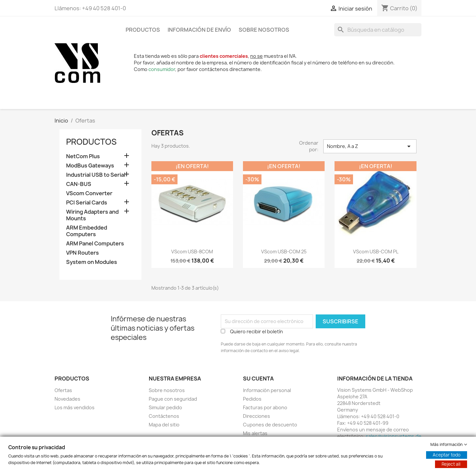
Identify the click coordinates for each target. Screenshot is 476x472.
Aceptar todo (447, 455)
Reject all (451, 464)
